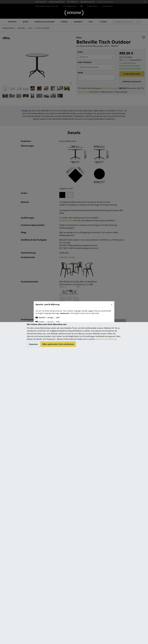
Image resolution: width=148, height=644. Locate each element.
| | (47, 318)
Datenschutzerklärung (106, 339)
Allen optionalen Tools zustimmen (58, 344)
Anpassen (33, 344)
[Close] (112, 304)
